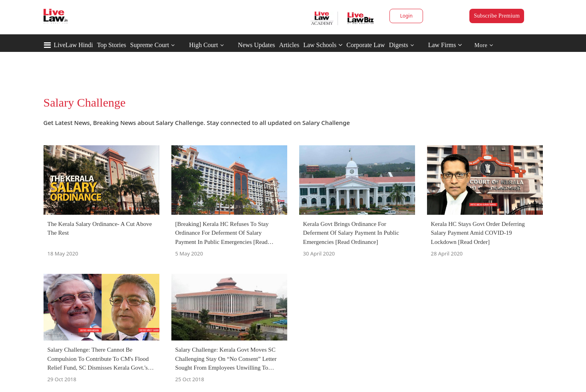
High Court (203, 45)
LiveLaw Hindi (73, 45)
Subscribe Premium (497, 16)
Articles (289, 45)
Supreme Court (150, 45)
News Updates (257, 45)
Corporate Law (366, 45)
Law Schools (323, 45)
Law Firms (445, 45)
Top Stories (112, 45)
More (484, 45)
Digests (399, 45)
